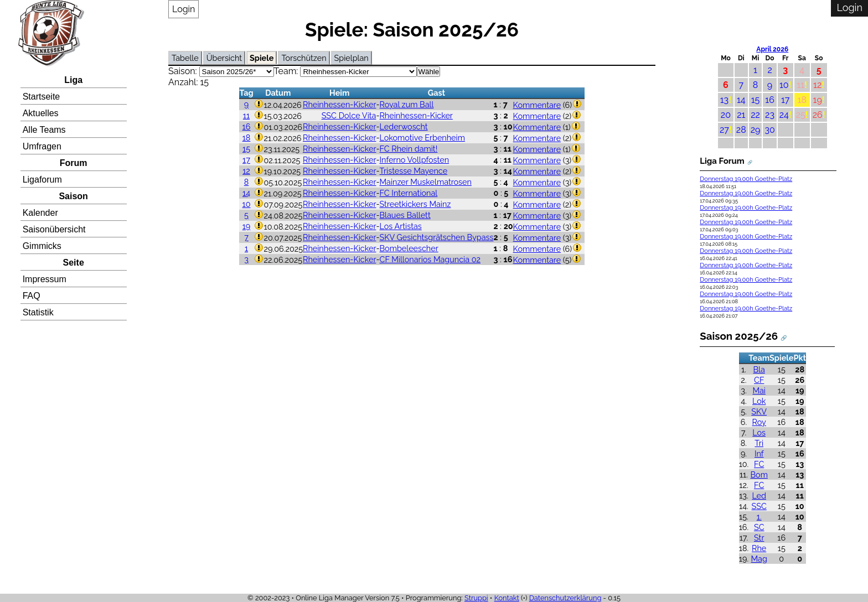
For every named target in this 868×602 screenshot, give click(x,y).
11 (246, 115)
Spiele (262, 58)
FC (759, 464)
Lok (759, 401)
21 (741, 115)
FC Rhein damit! (409, 149)
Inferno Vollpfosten (415, 160)
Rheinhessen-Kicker (339, 104)
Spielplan (352, 58)
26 (818, 115)
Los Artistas (401, 226)
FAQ (32, 296)
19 (247, 226)
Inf (759, 453)
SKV (759, 411)
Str (759, 538)
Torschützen (304, 58)
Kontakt (507, 598)
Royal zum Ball (407, 104)
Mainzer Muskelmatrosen (426, 182)
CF (759, 380)
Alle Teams (44, 130)
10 (247, 204)
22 (755, 115)
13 (724, 100)
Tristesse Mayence (414, 171)
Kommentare (537, 105)
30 (769, 130)
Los (759, 432)
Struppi (476, 598)
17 (246, 160)
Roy (759, 422)
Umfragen (42, 146)
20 (726, 115)
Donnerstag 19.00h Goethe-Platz (746, 179)
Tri (759, 443)
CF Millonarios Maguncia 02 (430, 259)
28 (741, 130)
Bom (759, 474)
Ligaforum (42, 180)
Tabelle (185, 58)
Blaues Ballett (405, 215)
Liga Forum (722, 161)
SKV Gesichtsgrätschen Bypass (437, 237)
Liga (73, 80)
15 (246, 149)
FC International (409, 193)
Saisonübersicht (54, 229)
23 (770, 115)
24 (784, 115)
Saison (73, 196)
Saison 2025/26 (739, 336)
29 (756, 130)
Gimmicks (42, 246)
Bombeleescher (409, 248)
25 (801, 115)
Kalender (40, 213)
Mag (759, 559)
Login (184, 9)
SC (759, 527)
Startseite (42, 97)
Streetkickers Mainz (415, 204)
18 (247, 137)
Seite (74, 263)
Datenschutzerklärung (565, 598)
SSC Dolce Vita (349, 115)
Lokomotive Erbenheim (422, 137)
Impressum (45, 279)
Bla (759, 369)
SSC (759, 506)
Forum (74, 163)
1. (759, 517)
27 (724, 130)
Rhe (759, 548)
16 (247, 126)
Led (759, 495)
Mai (759, 390)
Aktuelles (41, 113)
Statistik (38, 312)
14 (246, 193)
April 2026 (772, 49)
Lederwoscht (404, 126)
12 (246, 171)
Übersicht (224, 58)
